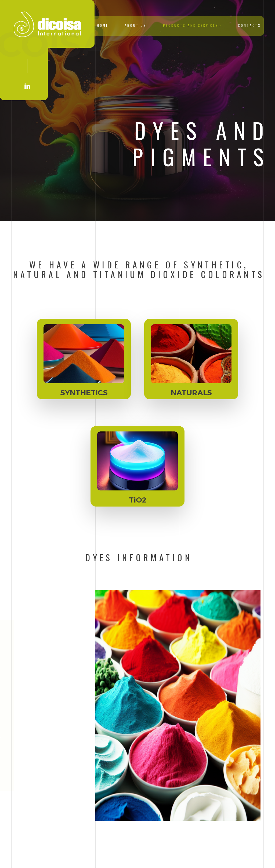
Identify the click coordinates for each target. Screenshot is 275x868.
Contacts (249, 25)
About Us (136, 25)
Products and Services (192, 25)
